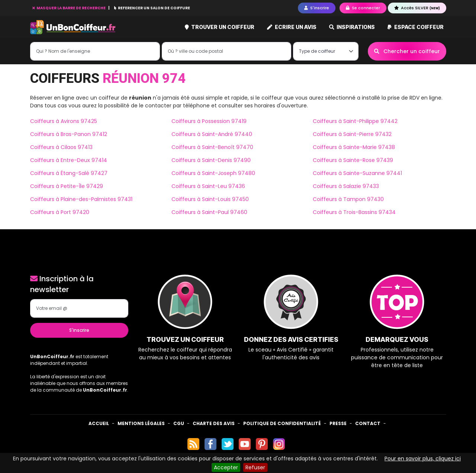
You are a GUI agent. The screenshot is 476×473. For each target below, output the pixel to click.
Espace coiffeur (416, 27)
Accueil (99, 423)
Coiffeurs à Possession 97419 (209, 121)
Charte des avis (214, 423)
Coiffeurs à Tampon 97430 (348, 199)
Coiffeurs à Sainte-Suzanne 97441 (357, 173)
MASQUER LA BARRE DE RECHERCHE (69, 8)
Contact (368, 423)
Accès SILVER (417, 8)
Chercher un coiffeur (407, 51)
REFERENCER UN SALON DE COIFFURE (152, 8)
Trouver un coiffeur (220, 27)
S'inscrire (79, 330)
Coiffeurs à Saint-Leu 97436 (208, 186)
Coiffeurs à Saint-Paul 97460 (209, 212)
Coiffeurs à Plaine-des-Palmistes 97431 (81, 199)
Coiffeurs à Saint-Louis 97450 (210, 199)
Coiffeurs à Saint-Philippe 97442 (355, 121)
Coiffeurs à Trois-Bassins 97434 (354, 212)
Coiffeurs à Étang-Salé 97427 (69, 173)
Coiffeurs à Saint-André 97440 (212, 134)
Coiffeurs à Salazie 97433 (346, 186)
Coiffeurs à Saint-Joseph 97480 (213, 173)
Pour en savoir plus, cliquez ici (423, 459)
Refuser (255, 467)
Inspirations (352, 27)
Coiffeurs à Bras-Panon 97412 (69, 134)
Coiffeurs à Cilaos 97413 (61, 147)
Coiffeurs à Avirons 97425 (64, 121)
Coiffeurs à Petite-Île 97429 (67, 186)
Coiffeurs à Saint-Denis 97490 (211, 160)
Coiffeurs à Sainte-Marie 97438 (354, 147)
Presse (338, 423)
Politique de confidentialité (282, 423)
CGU (179, 423)
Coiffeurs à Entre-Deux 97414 (69, 160)
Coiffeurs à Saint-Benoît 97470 (212, 147)
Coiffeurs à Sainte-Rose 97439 (353, 160)
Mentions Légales (141, 423)
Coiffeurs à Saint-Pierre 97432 (352, 134)
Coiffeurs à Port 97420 (60, 212)
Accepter (226, 467)
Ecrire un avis (292, 27)
